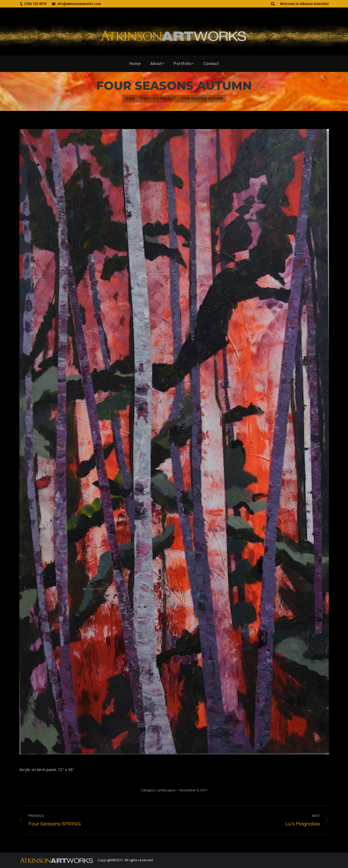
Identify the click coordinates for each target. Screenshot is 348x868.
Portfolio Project (158, 99)
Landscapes (166, 790)
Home (130, 99)
